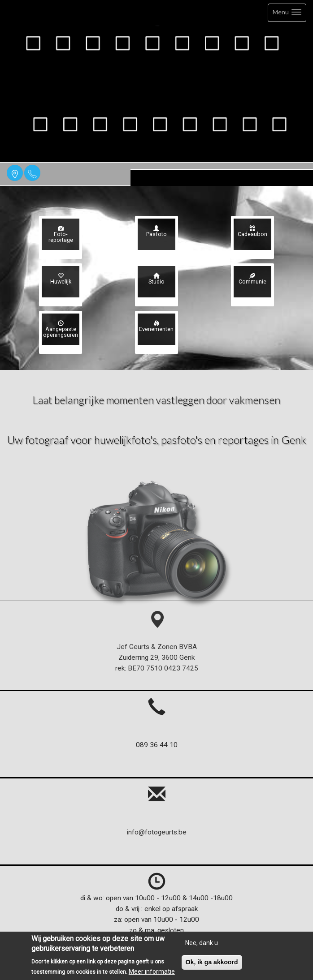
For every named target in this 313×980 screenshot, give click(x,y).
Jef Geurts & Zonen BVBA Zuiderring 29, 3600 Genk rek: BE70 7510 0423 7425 (157, 647)
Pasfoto (156, 232)
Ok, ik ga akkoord (212, 966)
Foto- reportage (61, 234)
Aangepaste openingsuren (61, 329)
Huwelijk (61, 279)
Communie (252, 279)
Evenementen (156, 327)
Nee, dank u (202, 947)
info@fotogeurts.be (157, 832)
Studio (156, 279)
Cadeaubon (252, 232)
